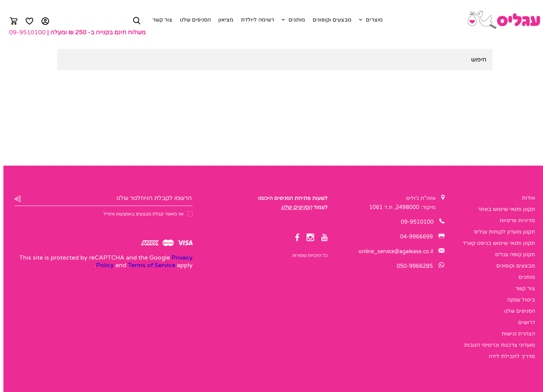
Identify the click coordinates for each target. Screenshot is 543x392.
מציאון (222, 20)
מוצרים (371, 20)
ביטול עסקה (518, 300)
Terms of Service (148, 265)
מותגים (293, 20)
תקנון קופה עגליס (512, 254)
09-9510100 (24, 32)
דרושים (523, 322)
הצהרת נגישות (515, 334)
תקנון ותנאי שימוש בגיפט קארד (495, 243)
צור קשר (159, 20)
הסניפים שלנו (192, 20)
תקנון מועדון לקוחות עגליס (501, 232)
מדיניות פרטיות (514, 221)
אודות (525, 198)
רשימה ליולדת (254, 20)
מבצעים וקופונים (329, 20)
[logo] (500, 20)
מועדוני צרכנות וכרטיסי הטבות (496, 345)
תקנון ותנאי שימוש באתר (503, 209)
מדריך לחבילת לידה (508, 356)
